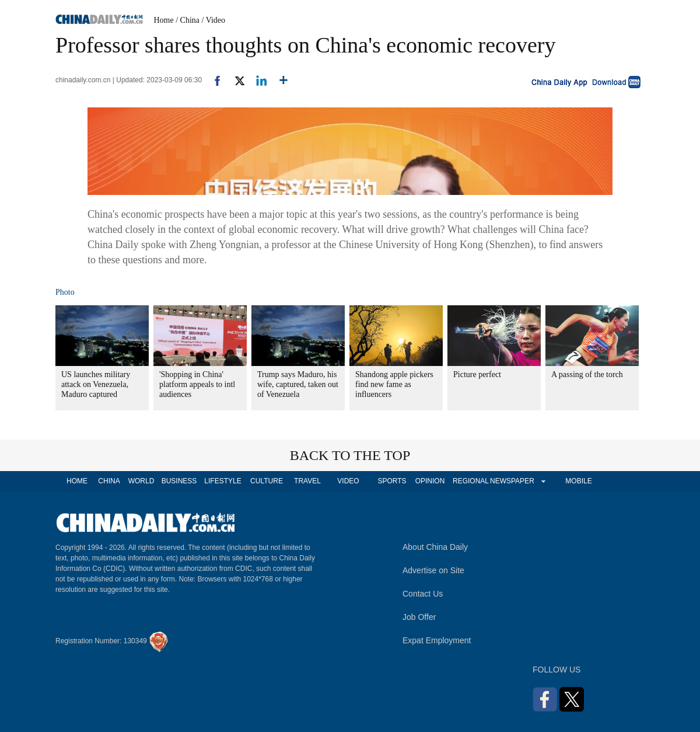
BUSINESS (179, 481)
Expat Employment (437, 640)
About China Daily (435, 547)
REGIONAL (471, 481)
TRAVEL (307, 481)
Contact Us (423, 594)
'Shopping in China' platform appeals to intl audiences (197, 384)
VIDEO (348, 481)
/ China (188, 20)
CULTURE (267, 481)
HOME (77, 481)
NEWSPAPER (512, 481)
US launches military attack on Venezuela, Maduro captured (96, 384)
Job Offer (419, 617)
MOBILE (578, 481)
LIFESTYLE (223, 481)
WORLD (141, 481)
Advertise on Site (433, 570)
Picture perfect (477, 374)
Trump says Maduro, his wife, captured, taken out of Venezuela (298, 384)
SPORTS (392, 481)
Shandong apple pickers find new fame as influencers (394, 384)
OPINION (430, 481)
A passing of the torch (587, 374)
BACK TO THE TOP (350, 455)
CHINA (109, 481)
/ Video (214, 20)
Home (164, 20)
